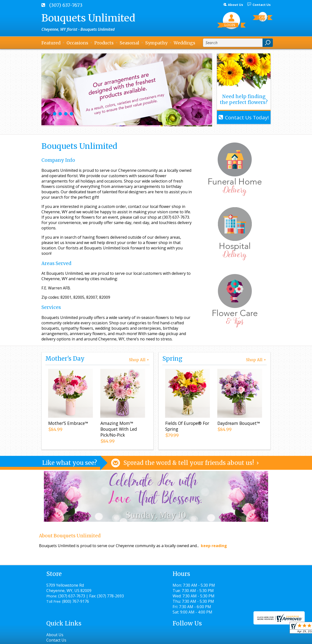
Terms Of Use (150, 638)
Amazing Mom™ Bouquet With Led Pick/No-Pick (118, 430)
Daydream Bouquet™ (238, 424)
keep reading (214, 546)
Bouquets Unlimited (88, 18)
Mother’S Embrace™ (68, 424)
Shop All (139, 360)
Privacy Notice (182, 638)
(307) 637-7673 (66, 5)
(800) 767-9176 (76, 607)
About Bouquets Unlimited (70, 536)
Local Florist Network (220, 638)
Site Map (254, 638)
